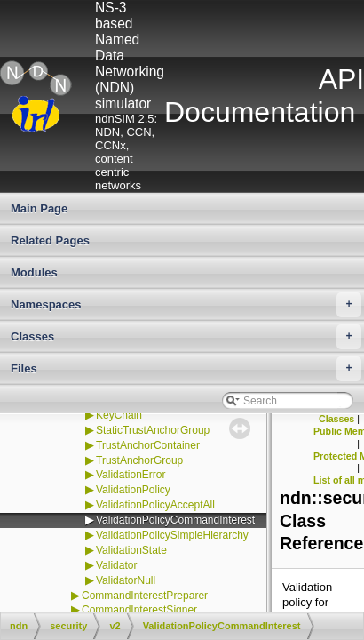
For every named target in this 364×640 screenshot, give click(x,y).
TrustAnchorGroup (139, 460)
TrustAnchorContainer (148, 445)
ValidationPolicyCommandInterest (175, 520)
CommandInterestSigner (139, 610)
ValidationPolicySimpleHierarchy (172, 535)
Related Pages (50, 240)
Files (186, 369)
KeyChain (119, 415)
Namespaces (186, 305)
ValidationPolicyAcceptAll (155, 505)
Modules (34, 272)
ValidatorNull (126, 580)
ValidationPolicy (133, 490)
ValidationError (131, 475)
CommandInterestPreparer (145, 596)
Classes (186, 337)
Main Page (39, 208)
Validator (116, 565)
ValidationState (131, 550)
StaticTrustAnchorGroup (153, 430)
